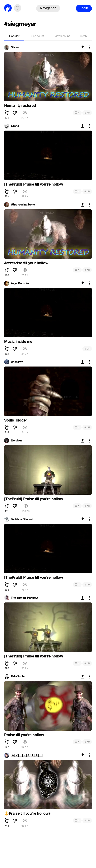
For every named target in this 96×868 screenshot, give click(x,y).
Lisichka (16, 441)
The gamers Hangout (25, 598)
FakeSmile (18, 677)
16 (87, 427)
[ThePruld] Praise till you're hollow (34, 184)
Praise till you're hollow (24, 735)
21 (87, 349)
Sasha (15, 126)
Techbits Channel (22, 519)
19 (87, 585)
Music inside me (18, 342)
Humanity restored (20, 106)
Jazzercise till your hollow (26, 263)
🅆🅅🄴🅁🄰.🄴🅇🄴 (27, 755)
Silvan (15, 47)
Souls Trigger (16, 420)
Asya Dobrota (20, 283)
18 (87, 113)
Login (84, 8)
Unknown (17, 362)
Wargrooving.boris (23, 205)
